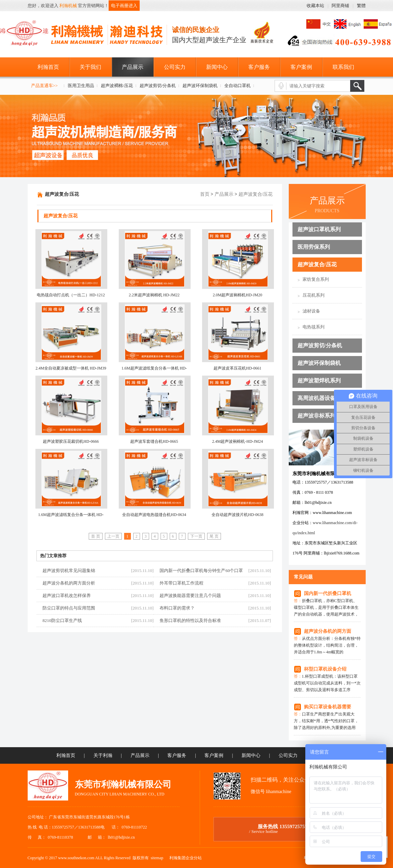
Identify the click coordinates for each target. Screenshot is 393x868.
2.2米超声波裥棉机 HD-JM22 (154, 295)
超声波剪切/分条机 (158, 86)
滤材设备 (311, 311)
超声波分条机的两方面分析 (69, 583)
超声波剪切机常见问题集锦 (69, 571)
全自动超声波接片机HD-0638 (237, 515)
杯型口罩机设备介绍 (325, 669)
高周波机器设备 (316, 398)
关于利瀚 (103, 755)
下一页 (196, 536)
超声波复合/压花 (317, 264)
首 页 (96, 536)
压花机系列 (314, 295)
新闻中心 (217, 67)
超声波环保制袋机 (200, 86)
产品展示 (133, 67)
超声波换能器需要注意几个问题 (190, 595)
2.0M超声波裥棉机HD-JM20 (237, 295)
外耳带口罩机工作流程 (181, 583)
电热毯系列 (314, 327)
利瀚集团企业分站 (186, 858)
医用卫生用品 (81, 86)
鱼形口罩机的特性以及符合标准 (190, 620)
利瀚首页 (48, 67)
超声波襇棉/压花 (117, 86)
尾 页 (214, 536)
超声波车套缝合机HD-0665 (154, 441)
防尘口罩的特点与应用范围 (69, 608)
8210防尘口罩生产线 (62, 620)
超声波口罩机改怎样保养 (67, 595)
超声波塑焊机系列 (319, 381)
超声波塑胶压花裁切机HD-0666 (71, 441)
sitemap (157, 858)
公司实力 (175, 67)
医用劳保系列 (314, 247)
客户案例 (301, 67)
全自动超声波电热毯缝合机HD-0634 (154, 515)
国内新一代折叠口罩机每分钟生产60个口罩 (201, 571)
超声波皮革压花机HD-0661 (237, 368)
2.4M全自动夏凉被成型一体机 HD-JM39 (71, 368)
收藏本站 (315, 6)
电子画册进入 (124, 6)
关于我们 (90, 67)
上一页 (113, 536)
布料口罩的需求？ (177, 608)
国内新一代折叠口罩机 (328, 593)
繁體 (361, 6)
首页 (205, 194)
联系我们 (343, 67)
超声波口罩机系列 (319, 229)
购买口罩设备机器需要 (328, 707)
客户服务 (259, 67)
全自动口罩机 (237, 86)
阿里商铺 (340, 6)
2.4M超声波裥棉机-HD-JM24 (237, 441)
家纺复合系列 (316, 279)
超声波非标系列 (316, 416)
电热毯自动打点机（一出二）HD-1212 (71, 295)
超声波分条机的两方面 (328, 631)
